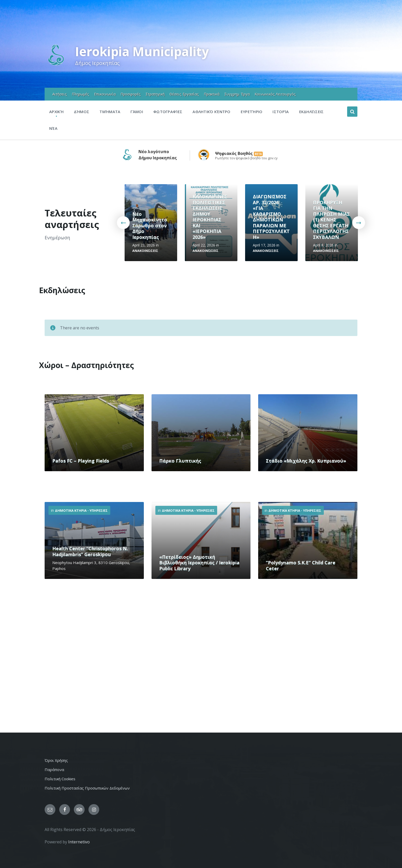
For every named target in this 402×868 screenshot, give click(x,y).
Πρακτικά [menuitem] (212, 94)
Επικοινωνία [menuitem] (105, 94)
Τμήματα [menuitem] (110, 112)
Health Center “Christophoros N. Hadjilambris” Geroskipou (90, 551)
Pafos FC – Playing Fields (81, 461)
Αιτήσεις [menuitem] (60, 94)
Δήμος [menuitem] (82, 112)
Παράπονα (54, 770)
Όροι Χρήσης (56, 760)
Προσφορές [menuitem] (131, 94)
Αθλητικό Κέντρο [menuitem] (212, 112)
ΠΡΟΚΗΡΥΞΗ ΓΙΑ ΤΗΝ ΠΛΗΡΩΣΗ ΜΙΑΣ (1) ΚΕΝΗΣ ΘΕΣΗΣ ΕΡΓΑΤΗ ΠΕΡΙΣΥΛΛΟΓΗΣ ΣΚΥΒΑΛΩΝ (331, 220)
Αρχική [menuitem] (56, 112)
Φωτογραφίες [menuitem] (168, 112)
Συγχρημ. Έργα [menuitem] (237, 94)
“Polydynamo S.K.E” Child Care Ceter (301, 565)
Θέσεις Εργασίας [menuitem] (184, 94)
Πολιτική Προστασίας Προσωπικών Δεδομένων (87, 788)
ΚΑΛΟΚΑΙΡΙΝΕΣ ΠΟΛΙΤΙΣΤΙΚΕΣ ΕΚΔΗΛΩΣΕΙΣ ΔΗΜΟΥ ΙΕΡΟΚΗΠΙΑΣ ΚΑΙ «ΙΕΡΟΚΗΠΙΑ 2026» (210, 217)
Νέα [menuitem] (53, 128)
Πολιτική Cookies (60, 779)
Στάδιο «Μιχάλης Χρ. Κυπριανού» (306, 461)
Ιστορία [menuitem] (281, 112)
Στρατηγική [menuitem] (155, 94)
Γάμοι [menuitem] (137, 112)
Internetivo (79, 842)
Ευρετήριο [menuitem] (252, 112)
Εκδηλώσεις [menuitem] (311, 112)
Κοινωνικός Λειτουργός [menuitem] (275, 94)
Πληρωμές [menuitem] (81, 94)
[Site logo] (56, 65)
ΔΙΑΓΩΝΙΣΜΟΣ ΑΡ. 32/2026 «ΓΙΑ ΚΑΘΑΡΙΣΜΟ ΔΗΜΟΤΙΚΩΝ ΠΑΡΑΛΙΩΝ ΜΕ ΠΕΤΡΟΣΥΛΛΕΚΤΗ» (271, 217)
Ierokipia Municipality (142, 51)
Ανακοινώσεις (145, 251)
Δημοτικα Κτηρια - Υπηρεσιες (81, 510)
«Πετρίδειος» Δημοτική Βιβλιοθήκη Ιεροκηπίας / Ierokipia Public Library (199, 563)
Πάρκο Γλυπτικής (180, 461)
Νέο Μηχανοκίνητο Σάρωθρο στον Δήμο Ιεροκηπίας (150, 225)
